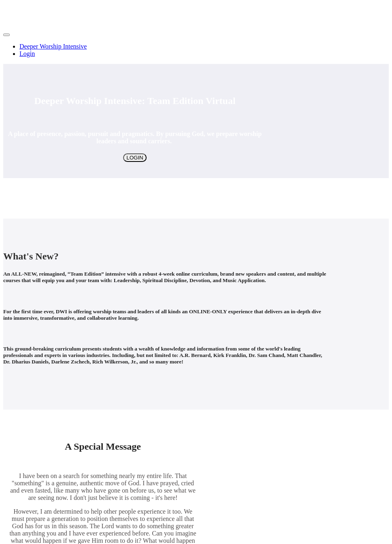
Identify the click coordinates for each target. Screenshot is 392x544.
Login (27, 54)
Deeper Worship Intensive (53, 46)
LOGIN (135, 158)
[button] (6, 35)
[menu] (196, 50)
